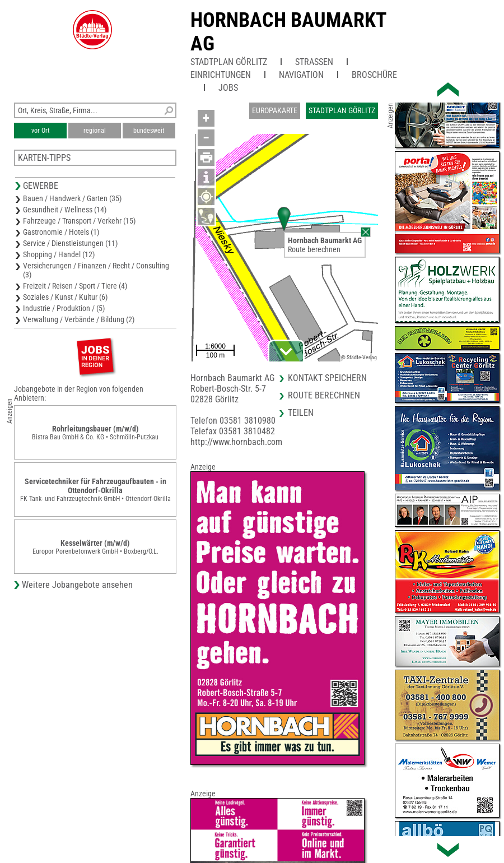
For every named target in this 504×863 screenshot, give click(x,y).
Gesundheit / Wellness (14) (65, 210)
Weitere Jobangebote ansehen (77, 585)
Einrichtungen (221, 75)
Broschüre (374, 75)
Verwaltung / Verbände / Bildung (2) (79, 319)
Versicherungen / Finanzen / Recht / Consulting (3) (96, 270)
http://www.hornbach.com (236, 442)
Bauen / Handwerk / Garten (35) (72, 198)
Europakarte (275, 110)
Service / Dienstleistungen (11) (70, 243)
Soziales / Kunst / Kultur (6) (65, 297)
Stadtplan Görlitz (229, 62)
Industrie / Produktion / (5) (64, 308)
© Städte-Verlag (359, 357)
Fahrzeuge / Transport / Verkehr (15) (79, 221)
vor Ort (41, 131)
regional (95, 131)
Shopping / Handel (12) (59, 254)
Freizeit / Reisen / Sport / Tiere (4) (75, 286)
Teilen (301, 413)
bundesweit (149, 131)
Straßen (314, 62)
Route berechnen (314, 249)
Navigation (301, 75)
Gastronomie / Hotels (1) (61, 232)
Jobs (228, 88)
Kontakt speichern (327, 378)
